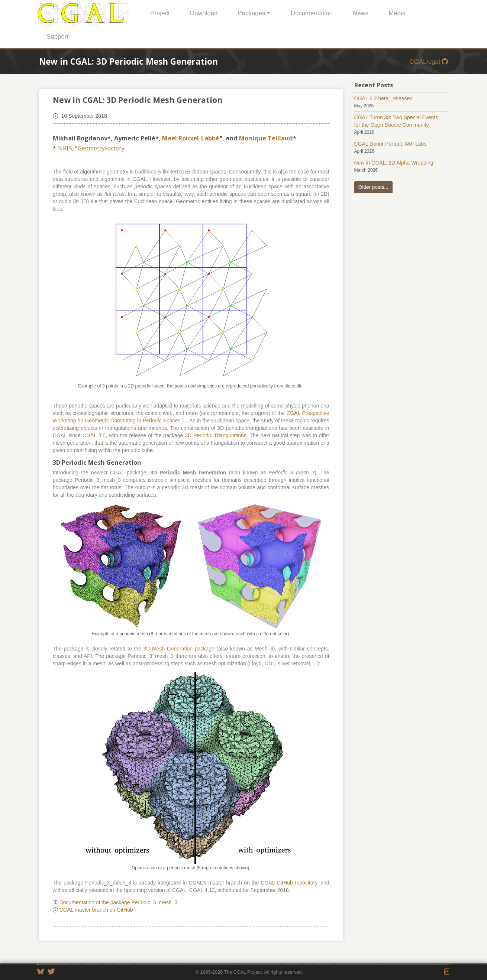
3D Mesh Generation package (179, 649)
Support (57, 37)
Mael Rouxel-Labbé (191, 138)
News (361, 13)
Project (160, 13)
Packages (252, 13)
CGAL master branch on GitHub (96, 910)
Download (204, 13)
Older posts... (373, 187)
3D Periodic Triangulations (216, 435)
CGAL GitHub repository (289, 883)
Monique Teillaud (266, 138)
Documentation (312, 13)
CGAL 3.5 (94, 435)
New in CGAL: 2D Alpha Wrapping (394, 163)
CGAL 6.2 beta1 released (383, 98)
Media (397, 13)
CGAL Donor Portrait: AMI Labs (391, 144)
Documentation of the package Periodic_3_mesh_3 (119, 902)
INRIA (64, 148)
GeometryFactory (101, 148)
